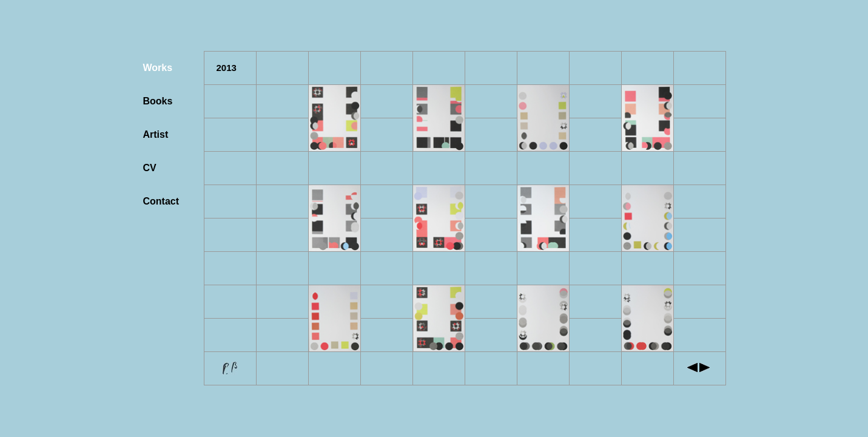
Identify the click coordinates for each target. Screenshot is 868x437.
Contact (161, 201)
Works (158, 68)
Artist (156, 134)
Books (158, 101)
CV (150, 168)
